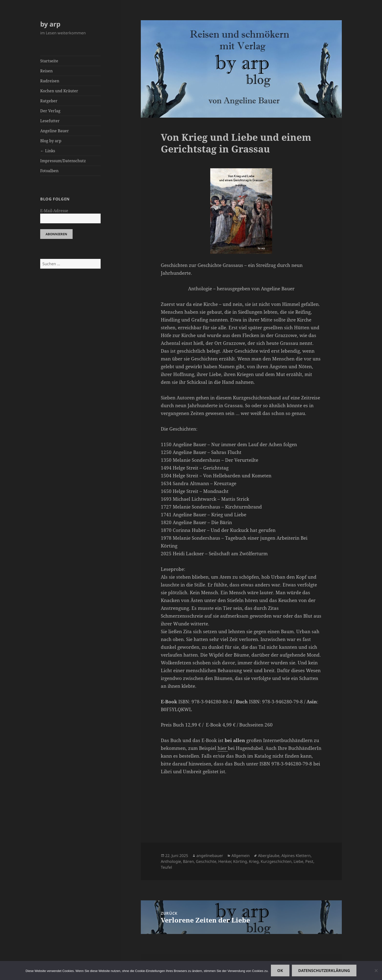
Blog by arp (51, 141)
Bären (188, 861)
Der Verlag (50, 111)
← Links (48, 151)
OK (280, 971)
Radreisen (50, 81)
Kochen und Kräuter (59, 91)
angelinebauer (210, 856)
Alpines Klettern (296, 856)
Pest (309, 861)
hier (223, 748)
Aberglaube (269, 856)
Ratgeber (49, 101)
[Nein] (376, 971)
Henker (225, 861)
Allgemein (241, 856)
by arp (50, 24)
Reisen (46, 71)
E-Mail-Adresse (54, 211)
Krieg (254, 861)
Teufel (166, 867)
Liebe (298, 861)
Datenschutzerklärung (324, 971)
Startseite (49, 61)
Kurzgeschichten (276, 861)
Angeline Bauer (55, 131)
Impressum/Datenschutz (63, 161)
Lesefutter (50, 121)
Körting (240, 861)
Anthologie (171, 861)
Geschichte (206, 861)
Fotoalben (49, 171)
